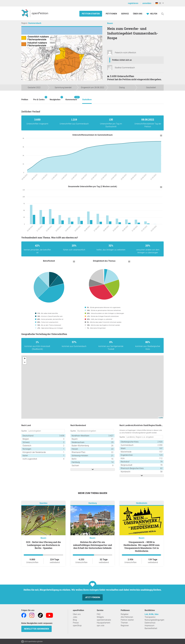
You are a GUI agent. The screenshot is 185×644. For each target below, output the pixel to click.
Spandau (43, 503)
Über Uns (138, 14)
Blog (75, 620)
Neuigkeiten (55, 98)
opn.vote (101, 626)
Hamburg (93, 503)
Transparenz (150, 617)
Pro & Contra (39, 98)
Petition (25, 100)
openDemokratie (104, 620)
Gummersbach (35, 23)
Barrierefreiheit (151, 628)
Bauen (110, 23)
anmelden (147, 3)
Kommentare (71, 98)
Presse (76, 623)
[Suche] (163, 14)
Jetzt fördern (92, 597)
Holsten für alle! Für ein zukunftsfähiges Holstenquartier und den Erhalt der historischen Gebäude (93, 545)
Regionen (125, 626)
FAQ (99, 614)
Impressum (149, 626)
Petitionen (112, 14)
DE (158, 3)
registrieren (133, 3)
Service (125, 14)
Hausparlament (103, 623)
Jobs (75, 617)
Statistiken (87, 100)
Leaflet (161, 418)
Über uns (77, 614)
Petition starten (91, 14)
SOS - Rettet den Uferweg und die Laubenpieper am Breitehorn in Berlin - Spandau (43, 545)
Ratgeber (125, 614)
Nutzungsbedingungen (154, 620)
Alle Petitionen (127, 617)
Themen (124, 623)
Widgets (100, 617)
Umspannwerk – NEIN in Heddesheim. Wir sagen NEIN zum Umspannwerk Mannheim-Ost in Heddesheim (142, 546)
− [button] (25, 363)
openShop (77, 626)
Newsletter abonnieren (36, 629)
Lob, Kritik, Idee (152, 614)
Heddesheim (142, 503)
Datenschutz (150, 623)
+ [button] (25, 359)
